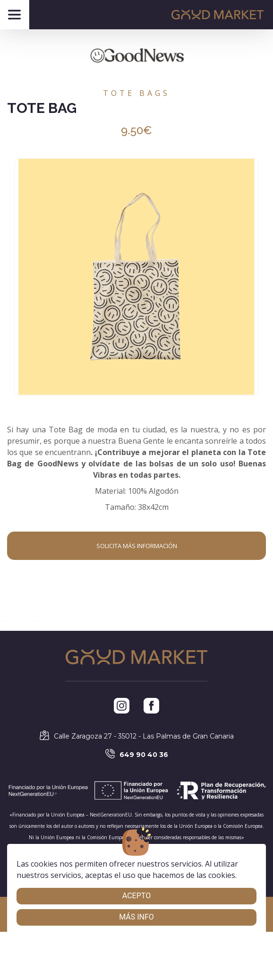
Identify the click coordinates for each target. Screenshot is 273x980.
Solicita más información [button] (137, 546)
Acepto (136, 896)
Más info (136, 917)
